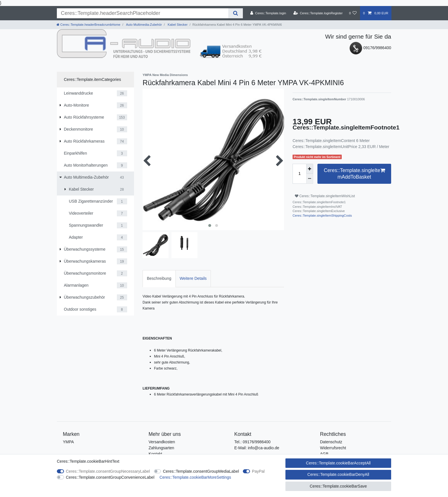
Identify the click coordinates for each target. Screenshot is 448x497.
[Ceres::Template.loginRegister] (318, 13)
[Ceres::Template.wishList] (353, 13)
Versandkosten (162, 442)
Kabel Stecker (177, 25)
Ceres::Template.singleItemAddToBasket (354, 173)
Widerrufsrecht (333, 448)
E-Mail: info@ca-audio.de (257, 448)
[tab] (159, 279)
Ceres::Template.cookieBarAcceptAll (338, 463)
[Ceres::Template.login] (268, 13)
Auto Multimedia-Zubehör (143, 25)
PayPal (258, 471)
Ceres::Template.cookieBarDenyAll (338, 474)
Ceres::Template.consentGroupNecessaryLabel (108, 471)
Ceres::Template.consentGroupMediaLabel (201, 471)
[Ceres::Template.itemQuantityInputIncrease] (310, 169)
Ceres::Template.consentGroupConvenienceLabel (110, 477)
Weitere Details (193, 278)
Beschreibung (159, 278)
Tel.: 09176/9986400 (252, 442)
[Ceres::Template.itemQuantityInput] (299, 174)
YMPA (68, 442)
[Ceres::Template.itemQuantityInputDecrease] (310, 179)
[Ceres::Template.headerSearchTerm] (143, 13)
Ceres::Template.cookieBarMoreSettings (195, 477)
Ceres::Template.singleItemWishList (325, 196)
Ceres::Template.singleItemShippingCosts (322, 215)
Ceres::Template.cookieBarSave (338, 486)
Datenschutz (331, 442)
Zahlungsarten (161, 448)
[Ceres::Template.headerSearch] (236, 13)
